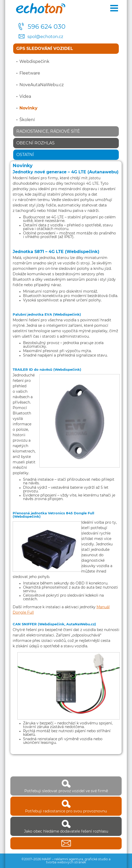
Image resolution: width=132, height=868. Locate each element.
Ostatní (25, 155)
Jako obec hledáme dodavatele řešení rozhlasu (66, 826)
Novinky (28, 108)
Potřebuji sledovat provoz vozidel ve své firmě (66, 786)
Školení (27, 120)
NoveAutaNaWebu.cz (42, 85)
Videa (25, 97)
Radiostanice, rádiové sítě (48, 131)
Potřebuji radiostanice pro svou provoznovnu (66, 806)
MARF (46, 859)
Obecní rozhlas (35, 143)
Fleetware (30, 73)
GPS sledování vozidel (45, 49)
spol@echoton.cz (45, 37)
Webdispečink (34, 62)
